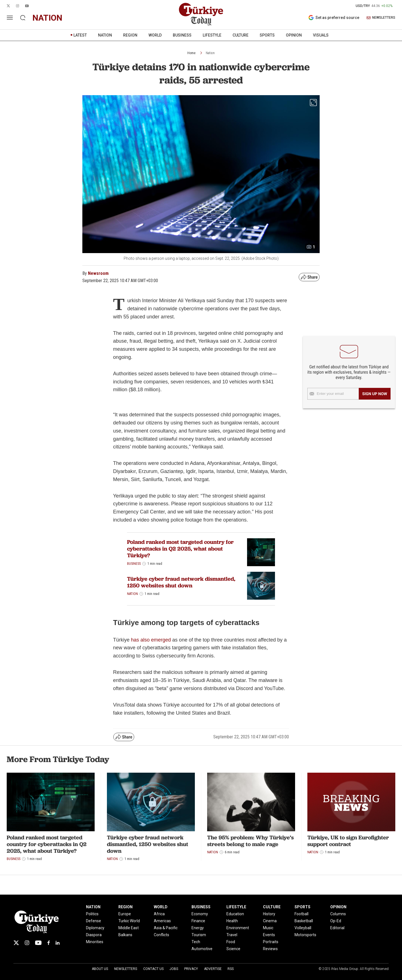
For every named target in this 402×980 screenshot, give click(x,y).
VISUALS (321, 35)
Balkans (125, 935)
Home (191, 53)
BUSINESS (182, 35)
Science (233, 949)
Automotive (202, 949)
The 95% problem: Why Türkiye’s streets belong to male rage (250, 841)
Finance (198, 921)
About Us (100, 969)
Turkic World (129, 921)
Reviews (270, 949)
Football (301, 914)
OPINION (294, 35)
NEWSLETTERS (381, 18)
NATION (105, 35)
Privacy (191, 969)
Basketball (304, 921)
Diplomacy (95, 928)
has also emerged (151, 640)
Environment (238, 928)
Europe (125, 914)
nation (47, 18)
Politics (92, 914)
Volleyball (303, 928)
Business (134, 564)
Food (231, 942)
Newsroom (98, 273)
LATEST (80, 35)
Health (232, 921)
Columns (338, 914)
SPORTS (267, 35)
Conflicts (161, 935)
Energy (198, 928)
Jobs (174, 969)
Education (235, 914)
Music (268, 928)
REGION (130, 35)
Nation (210, 53)
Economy (200, 914)
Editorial (337, 928)
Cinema (270, 921)
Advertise (213, 969)
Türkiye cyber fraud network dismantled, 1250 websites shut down (181, 582)
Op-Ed (336, 921)
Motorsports (305, 935)
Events (269, 935)
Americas (162, 921)
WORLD (155, 35)
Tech (196, 942)
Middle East (129, 928)
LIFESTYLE (212, 35)
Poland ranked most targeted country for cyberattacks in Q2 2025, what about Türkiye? (180, 549)
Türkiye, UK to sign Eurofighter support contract (348, 841)
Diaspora (94, 935)
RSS (231, 969)
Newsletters (126, 969)
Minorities (95, 942)
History (269, 914)
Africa (159, 914)
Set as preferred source (334, 18)
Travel (232, 935)
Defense (94, 921)
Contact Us (153, 969)
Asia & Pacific (166, 928)
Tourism (199, 935)
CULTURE (241, 35)
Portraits (271, 942)
